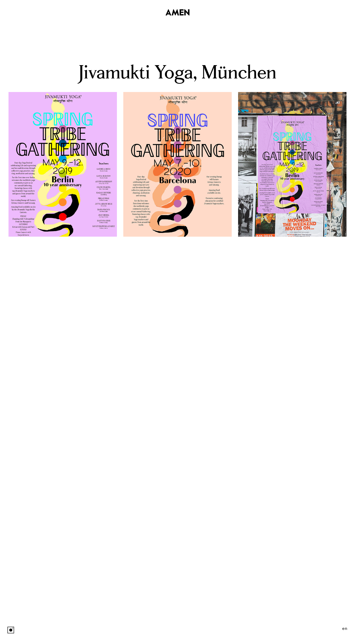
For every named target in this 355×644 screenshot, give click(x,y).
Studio (339, 12)
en (345, 628)
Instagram (11, 630)
